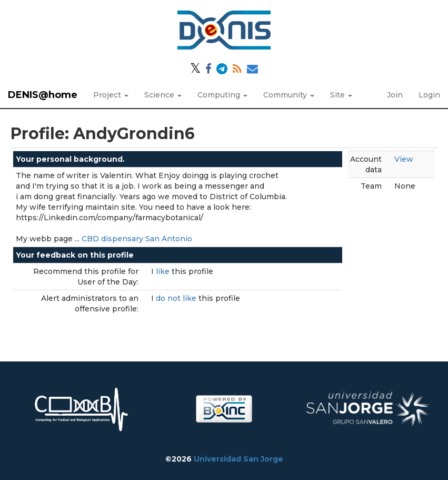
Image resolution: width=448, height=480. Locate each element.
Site (341, 95)
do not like (177, 298)
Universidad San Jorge (238, 459)
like (164, 271)
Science (163, 95)
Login (429, 95)
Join (395, 95)
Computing (222, 95)
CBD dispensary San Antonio (137, 239)
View (404, 159)
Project (111, 95)
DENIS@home (43, 95)
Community (289, 95)
